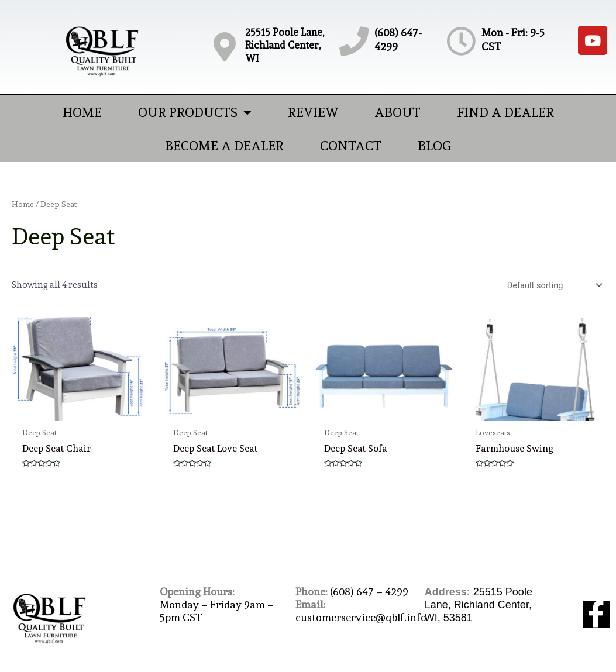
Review (313, 112)
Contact (351, 146)
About (398, 112)
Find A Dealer (505, 112)
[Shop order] (552, 286)
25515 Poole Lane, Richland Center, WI (285, 45)
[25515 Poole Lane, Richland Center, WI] (225, 47)
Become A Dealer (224, 146)
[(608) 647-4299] (354, 41)
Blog (434, 146)
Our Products (195, 112)
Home (82, 112)
